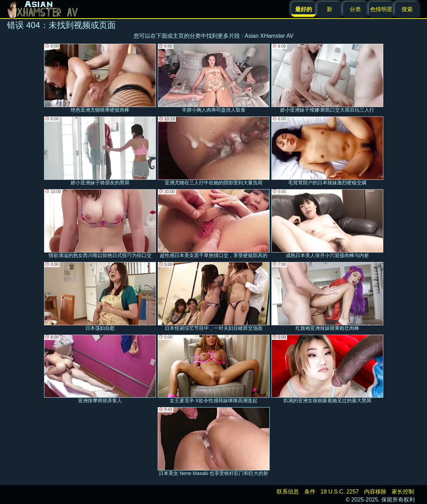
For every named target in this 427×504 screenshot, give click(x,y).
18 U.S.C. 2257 (340, 492)
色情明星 (381, 9)
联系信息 (288, 492)
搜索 (407, 9)
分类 (355, 9)
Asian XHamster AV (269, 36)
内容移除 (375, 492)
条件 (310, 492)
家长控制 (403, 492)
